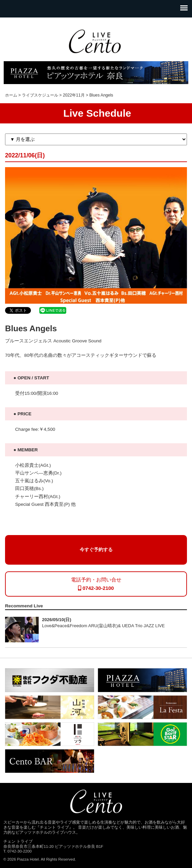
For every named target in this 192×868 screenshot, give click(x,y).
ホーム (11, 95)
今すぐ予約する (96, 550)
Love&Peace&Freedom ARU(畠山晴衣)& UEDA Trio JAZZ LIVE (103, 626)
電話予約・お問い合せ (96, 584)
